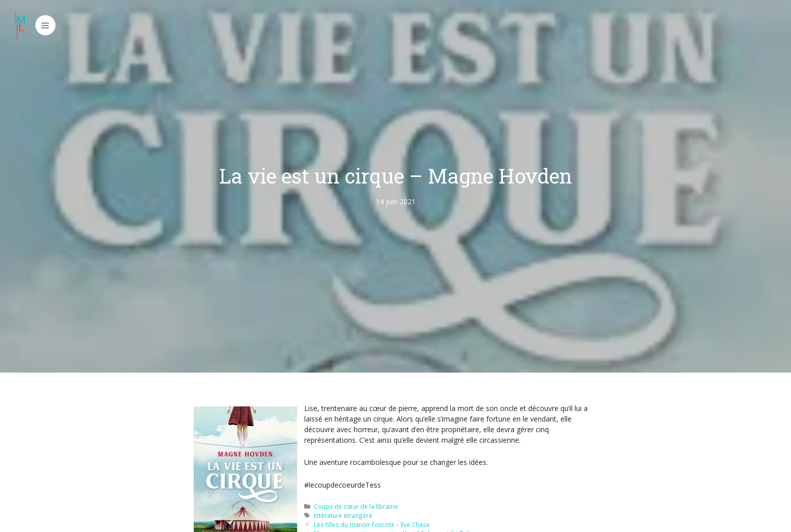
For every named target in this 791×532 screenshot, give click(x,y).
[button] (45, 25)
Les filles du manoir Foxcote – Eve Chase (372, 524)
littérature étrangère (343, 515)
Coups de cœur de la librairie (356, 506)
